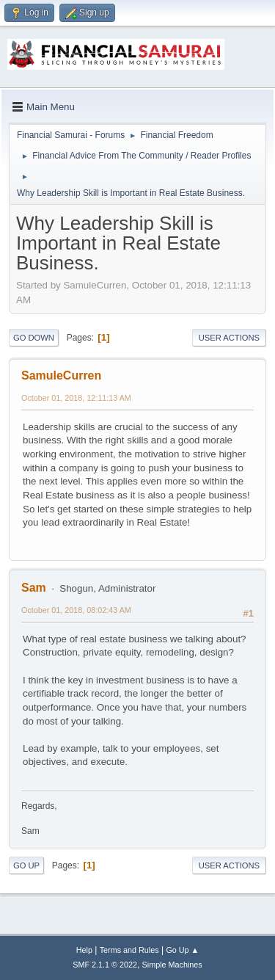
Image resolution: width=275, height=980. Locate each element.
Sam (34, 588)
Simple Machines (172, 965)
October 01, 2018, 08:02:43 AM (76, 610)
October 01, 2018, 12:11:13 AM (76, 398)
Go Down (34, 338)
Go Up (26, 865)
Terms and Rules (129, 950)
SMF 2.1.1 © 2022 (105, 965)
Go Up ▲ (182, 950)
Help (84, 950)
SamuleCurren (61, 375)
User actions (229, 338)
